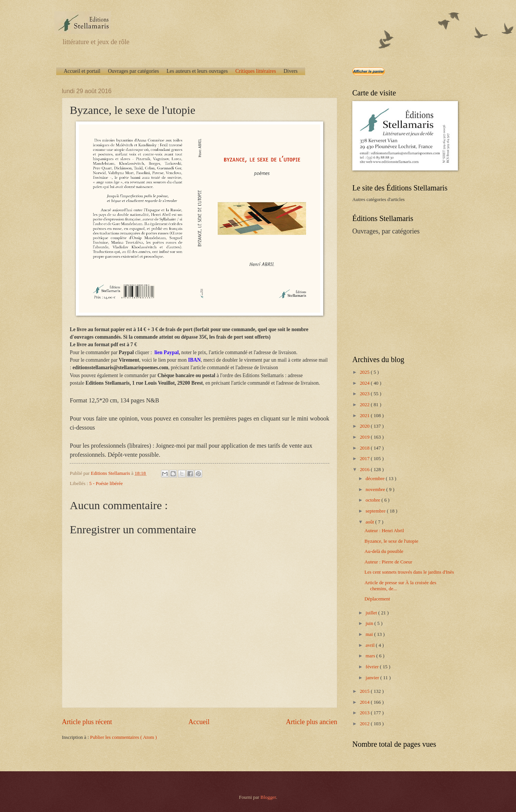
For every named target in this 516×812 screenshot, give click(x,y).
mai (370, 634)
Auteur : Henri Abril (384, 531)
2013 (365, 713)
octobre (373, 500)
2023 (365, 394)
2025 (365, 372)
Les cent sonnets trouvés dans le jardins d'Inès (409, 572)
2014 (365, 702)
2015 (365, 691)
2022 (365, 405)
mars (371, 656)
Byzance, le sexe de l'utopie (391, 541)
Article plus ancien (312, 722)
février (373, 667)
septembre (376, 511)
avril (371, 645)
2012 (365, 724)
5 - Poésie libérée (106, 484)
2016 (365, 470)
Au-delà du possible (384, 551)
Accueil (199, 722)
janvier (373, 678)
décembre (375, 479)
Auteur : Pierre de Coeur (388, 562)
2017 (365, 459)
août (370, 522)
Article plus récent (87, 722)
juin (370, 623)
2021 (365, 416)
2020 (365, 426)
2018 (365, 448)
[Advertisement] (399, 295)
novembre (376, 490)
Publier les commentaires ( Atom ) (124, 737)
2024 (365, 383)
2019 (365, 437)
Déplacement (377, 599)
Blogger (268, 797)
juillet (372, 613)
